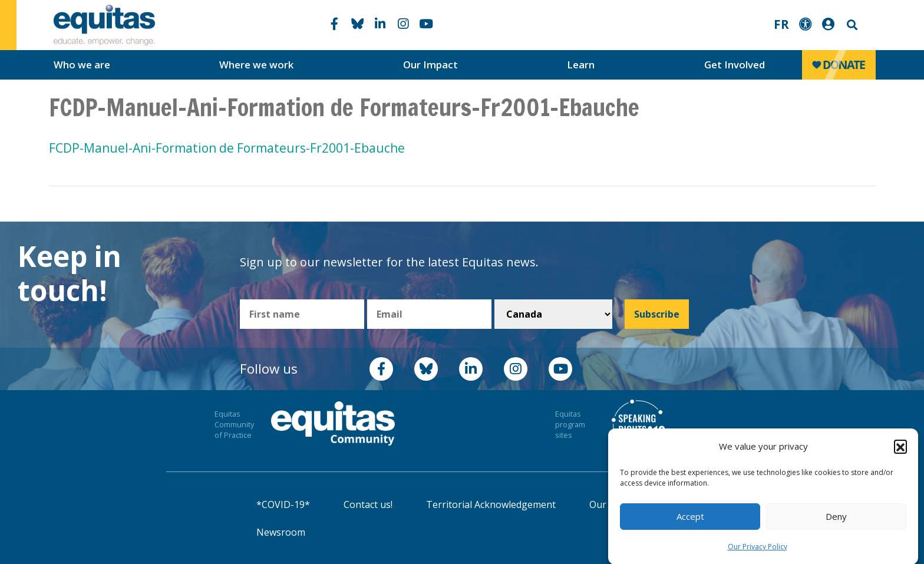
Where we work (256, 65)
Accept (690, 520)
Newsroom (281, 532)
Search (851, 25)
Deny (836, 520)
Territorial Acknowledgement (491, 504)
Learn (581, 65)
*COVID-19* (283, 504)
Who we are (82, 65)
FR (781, 24)
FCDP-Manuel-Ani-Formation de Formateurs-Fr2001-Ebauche (227, 148)
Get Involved (735, 65)
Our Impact (430, 65)
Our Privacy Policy (758, 551)
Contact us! (368, 504)
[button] (900, 450)
